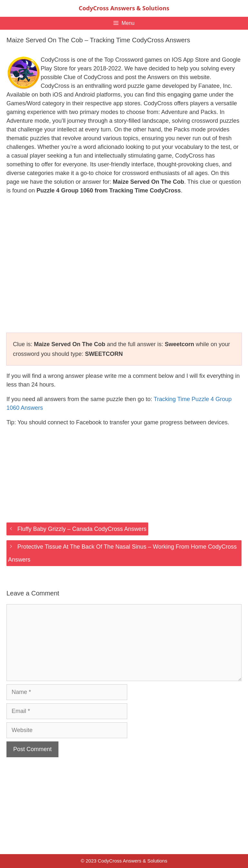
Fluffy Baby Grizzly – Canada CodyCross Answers (82, 529)
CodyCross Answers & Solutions (124, 8)
